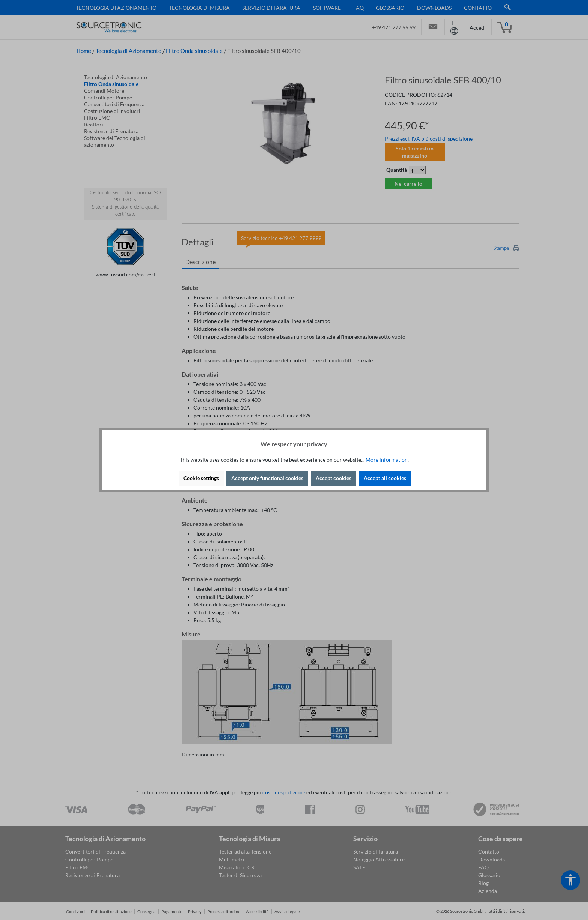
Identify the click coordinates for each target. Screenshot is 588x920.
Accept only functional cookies (267, 478)
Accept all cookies (385, 478)
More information (387, 460)
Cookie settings (201, 478)
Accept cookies (334, 478)
